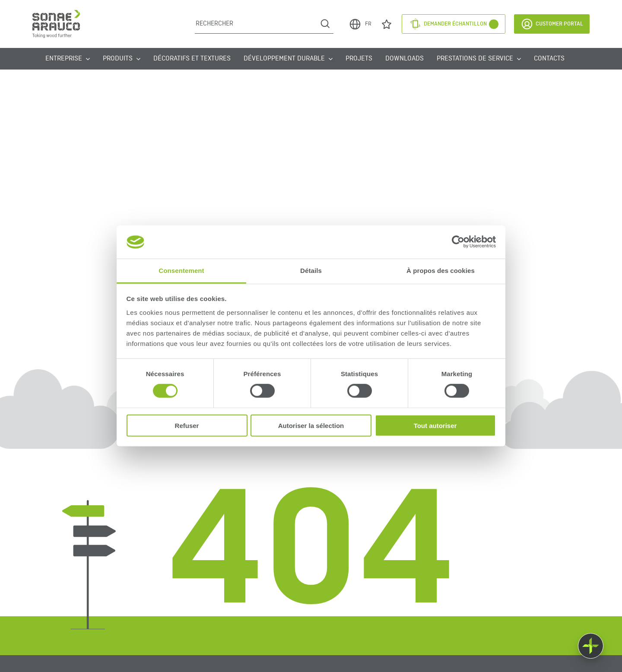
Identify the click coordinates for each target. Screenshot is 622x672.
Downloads (405, 59)
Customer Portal (552, 24)
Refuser (187, 425)
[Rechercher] (256, 24)
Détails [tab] (311, 271)
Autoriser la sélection (311, 425)
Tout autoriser (435, 425)
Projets (359, 59)
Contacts (549, 59)
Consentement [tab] (181, 271)
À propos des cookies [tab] (441, 271)
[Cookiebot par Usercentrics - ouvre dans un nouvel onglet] (458, 242)
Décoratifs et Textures (192, 59)
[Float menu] (591, 646)
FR (360, 24)
